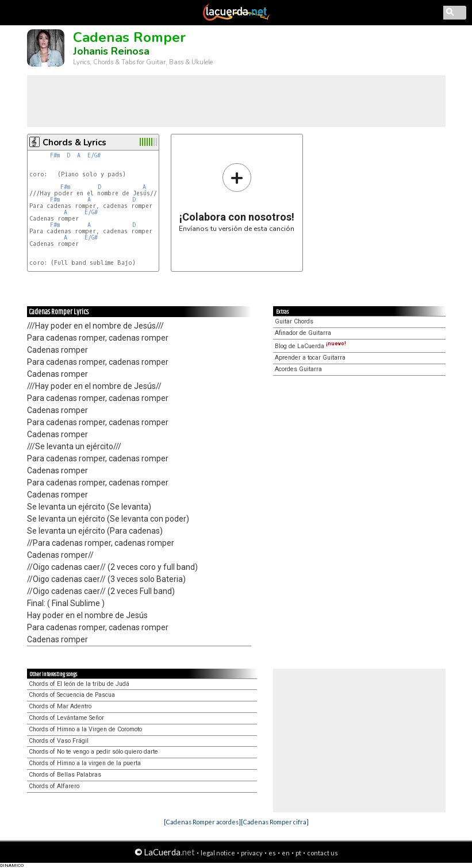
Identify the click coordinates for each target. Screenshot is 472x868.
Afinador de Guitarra (303, 333)
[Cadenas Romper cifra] (275, 822)
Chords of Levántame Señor (66, 718)
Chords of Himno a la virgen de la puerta (85, 763)
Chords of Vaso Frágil (59, 741)
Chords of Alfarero (54, 786)
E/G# (94, 155)
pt (298, 853)
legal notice (218, 853)
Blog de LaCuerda (310, 346)
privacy (252, 853)
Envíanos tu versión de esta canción (237, 197)
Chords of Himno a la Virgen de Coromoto (85, 729)
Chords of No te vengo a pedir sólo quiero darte (93, 752)
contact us (323, 853)
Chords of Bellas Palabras (65, 775)
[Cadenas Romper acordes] (202, 822)
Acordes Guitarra (298, 369)
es (272, 853)
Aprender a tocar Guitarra (310, 358)
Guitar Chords (294, 321)
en (286, 853)
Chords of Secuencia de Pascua (72, 695)
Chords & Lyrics (74, 142)
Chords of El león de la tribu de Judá (79, 684)
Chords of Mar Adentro (60, 706)
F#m (55, 155)
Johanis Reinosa (111, 51)
